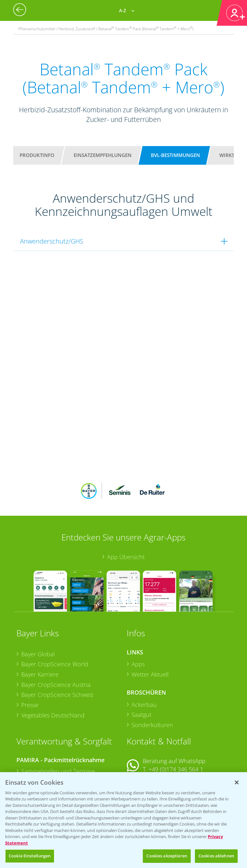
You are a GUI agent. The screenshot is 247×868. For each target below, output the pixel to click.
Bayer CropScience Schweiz (57, 652)
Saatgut (142, 672)
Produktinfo (37, 155)
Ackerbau (144, 662)
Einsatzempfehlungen (103, 155)
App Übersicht (126, 515)
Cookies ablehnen (216, 856)
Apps (138, 622)
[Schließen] (237, 782)
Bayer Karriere (40, 632)
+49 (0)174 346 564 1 (176, 727)
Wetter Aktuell (150, 632)
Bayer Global (38, 612)
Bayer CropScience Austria (56, 642)
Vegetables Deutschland (53, 673)
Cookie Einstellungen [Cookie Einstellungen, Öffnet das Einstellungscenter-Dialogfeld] (30, 856)
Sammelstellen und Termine (58, 729)
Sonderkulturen (152, 683)
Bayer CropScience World (55, 622)
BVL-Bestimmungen (175, 155)
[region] (123, 820)
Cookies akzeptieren (167, 856)
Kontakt (146, 744)
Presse (30, 663)
